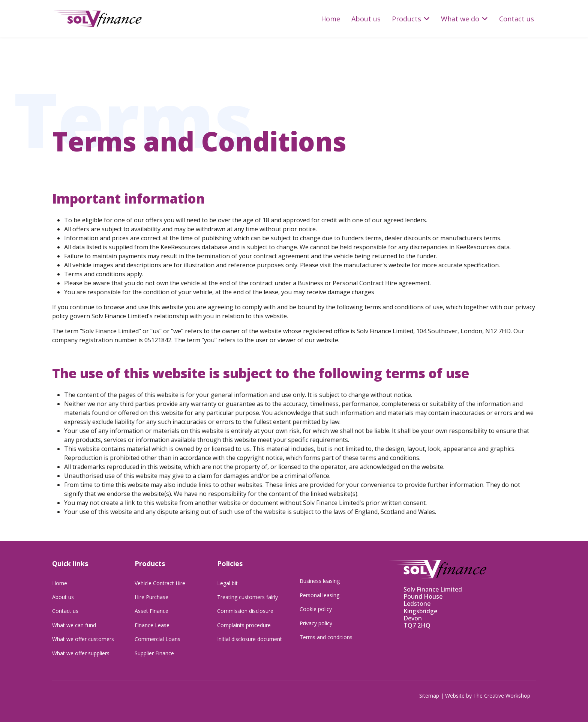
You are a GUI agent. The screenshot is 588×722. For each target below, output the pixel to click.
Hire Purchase (151, 597)
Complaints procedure (244, 625)
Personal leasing (319, 595)
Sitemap (429, 696)
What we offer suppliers (81, 653)
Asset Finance (151, 611)
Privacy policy (316, 623)
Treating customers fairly (247, 597)
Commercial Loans (157, 639)
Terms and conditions (326, 637)
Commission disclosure (245, 611)
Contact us (517, 19)
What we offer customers (83, 639)
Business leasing (320, 581)
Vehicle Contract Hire (160, 583)
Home (331, 19)
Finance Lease (152, 625)
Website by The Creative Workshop (488, 696)
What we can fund (74, 625)
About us (366, 19)
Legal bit (227, 583)
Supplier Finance (154, 653)
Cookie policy (316, 609)
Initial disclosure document (250, 639)
